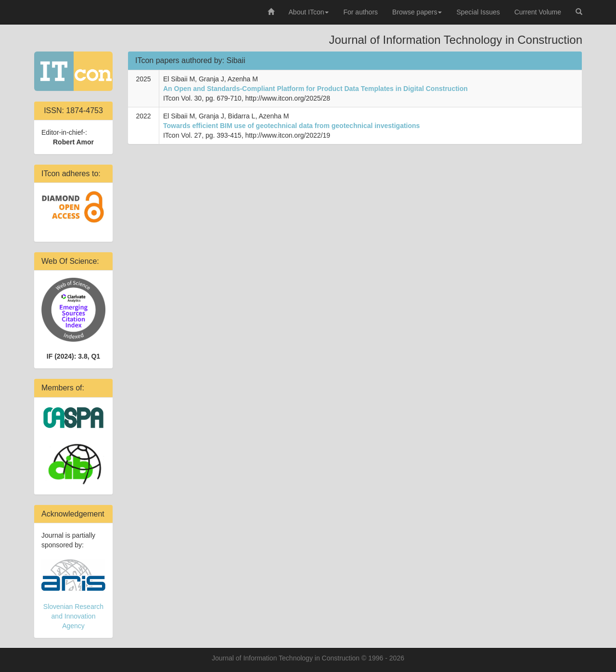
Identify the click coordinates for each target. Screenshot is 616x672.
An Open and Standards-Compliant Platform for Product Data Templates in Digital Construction (315, 89)
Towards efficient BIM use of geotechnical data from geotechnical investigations (291, 126)
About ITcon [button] (309, 12)
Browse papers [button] (417, 12)
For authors (360, 12)
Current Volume (538, 12)
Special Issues (478, 12)
